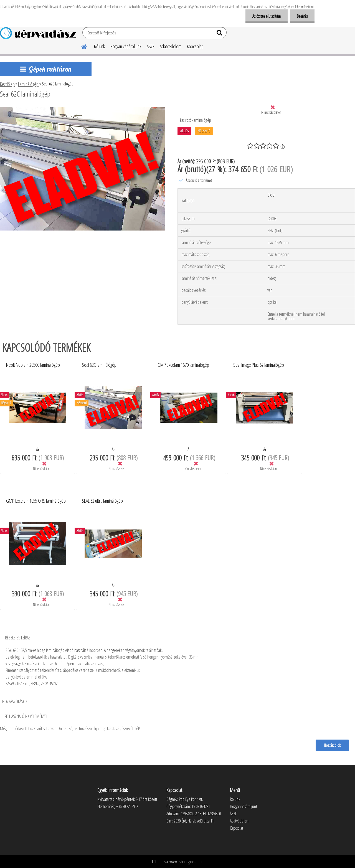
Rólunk (99, 46)
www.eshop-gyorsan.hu (186, 862)
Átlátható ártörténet (195, 181)
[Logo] (38, 33)
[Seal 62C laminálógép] (83, 109)
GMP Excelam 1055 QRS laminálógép (36, 501)
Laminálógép (28, 84)
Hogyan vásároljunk (126, 46)
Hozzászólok (332, 745)
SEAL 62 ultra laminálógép (102, 501)
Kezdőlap (7, 84)
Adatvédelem (171, 46)
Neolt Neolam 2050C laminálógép (33, 365)
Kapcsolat (195, 46)
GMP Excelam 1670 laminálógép (183, 365)
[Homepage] (81, 46)
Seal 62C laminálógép (99, 365)
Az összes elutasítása (267, 16)
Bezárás (302, 16)
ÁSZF (150, 46)
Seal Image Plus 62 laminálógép (259, 365)
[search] (220, 34)
